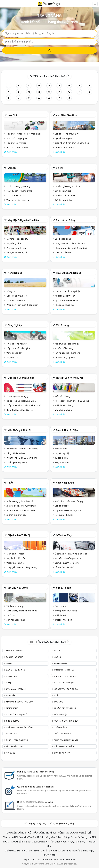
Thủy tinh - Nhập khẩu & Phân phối (24, 405)
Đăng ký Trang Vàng (37, 823)
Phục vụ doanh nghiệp (69, 273)
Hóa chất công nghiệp (17, 138)
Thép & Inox (12, 734)
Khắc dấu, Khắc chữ (64, 305)
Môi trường (62, 325)
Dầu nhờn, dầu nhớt (65, 567)
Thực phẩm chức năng (66, 611)
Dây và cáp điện (62, 453)
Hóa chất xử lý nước (16, 143)
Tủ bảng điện (61, 458)
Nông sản (11, 291)
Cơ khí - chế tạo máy (65, 195)
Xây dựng (11, 753)
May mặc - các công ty (17, 239)
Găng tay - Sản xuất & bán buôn (70, 243)
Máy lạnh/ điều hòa (16, 558)
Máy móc (59, 702)
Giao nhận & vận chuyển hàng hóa (72, 143)
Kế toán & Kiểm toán (65, 296)
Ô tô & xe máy (64, 535)
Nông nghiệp (15, 273)
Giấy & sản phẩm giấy (16, 689)
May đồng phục (14, 243)
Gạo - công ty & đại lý (17, 296)
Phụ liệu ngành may (16, 248)
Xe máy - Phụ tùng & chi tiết (68, 558)
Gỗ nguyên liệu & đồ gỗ (66, 689)
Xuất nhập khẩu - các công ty (69, 501)
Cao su (58, 657)
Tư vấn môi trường (64, 348)
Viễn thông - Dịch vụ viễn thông (22, 458)
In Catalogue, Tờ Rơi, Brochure (21, 506)
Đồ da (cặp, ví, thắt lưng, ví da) (21, 401)
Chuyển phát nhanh (65, 147)
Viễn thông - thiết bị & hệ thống (22, 449)
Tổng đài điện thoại (16, 453)
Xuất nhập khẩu (65, 483)
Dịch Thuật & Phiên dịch (67, 300)
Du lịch (12, 168)
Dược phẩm (61, 606)
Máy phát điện (62, 462)
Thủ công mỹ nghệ (63, 734)
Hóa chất (13, 115)
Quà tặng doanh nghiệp (21, 378)
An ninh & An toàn (15, 651)
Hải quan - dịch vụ (64, 515)
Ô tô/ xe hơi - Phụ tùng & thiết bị (71, 554)
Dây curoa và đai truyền (18, 348)
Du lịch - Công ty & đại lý (18, 186)
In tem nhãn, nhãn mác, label (21, 510)
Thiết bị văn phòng (64, 405)
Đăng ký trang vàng (36, 772)
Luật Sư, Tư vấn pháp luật (67, 291)
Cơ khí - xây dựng (63, 200)
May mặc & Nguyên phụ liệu (23, 220)
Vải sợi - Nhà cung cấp (17, 252)
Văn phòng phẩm (63, 410)
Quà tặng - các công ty (17, 396)
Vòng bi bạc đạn (14, 353)
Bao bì (57, 651)
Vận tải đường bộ (63, 138)
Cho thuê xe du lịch (16, 195)
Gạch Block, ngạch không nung (22, 611)
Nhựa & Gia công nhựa (65, 708)
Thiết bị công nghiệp (17, 344)
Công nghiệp (15, 325)
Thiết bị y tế (61, 615)
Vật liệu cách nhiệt (15, 563)
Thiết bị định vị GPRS (17, 462)
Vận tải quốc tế (62, 506)
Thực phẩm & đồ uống (17, 740)
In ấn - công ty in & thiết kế (20, 501)
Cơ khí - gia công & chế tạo (68, 186)
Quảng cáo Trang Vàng (64, 823)
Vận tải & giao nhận (67, 115)
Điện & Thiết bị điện (67, 430)
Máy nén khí (12, 357)
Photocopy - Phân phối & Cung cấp (72, 401)
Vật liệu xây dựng (18, 588)
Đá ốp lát (11, 615)
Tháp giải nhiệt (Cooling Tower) (22, 567)
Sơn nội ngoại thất (16, 620)
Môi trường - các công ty (67, 344)
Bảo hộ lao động (65, 220)
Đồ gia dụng (12, 676)
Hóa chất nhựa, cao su (17, 147)
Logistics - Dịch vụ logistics (68, 510)
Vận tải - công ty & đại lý (67, 134)
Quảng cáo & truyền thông (20, 727)
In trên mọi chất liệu (16, 515)
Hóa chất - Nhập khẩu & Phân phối (24, 134)
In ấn (10, 483)
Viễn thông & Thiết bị (19, 430)
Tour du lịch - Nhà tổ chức (19, 191)
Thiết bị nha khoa (63, 620)
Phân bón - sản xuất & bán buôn (22, 305)
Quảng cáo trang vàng (36, 787)
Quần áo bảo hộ (63, 252)
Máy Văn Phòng (62, 396)
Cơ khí (60, 168)
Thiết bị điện (61, 449)
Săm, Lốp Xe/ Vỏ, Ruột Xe (67, 563)
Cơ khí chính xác (63, 191)
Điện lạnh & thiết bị (19, 535)
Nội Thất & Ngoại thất (17, 715)
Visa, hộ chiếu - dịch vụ (18, 200)
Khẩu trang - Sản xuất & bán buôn (71, 248)
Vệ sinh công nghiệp (65, 357)
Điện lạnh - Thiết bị (16, 554)
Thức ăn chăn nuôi (16, 300)
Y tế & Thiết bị (64, 588)
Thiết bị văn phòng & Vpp (70, 378)
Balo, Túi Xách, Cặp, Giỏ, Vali (20, 410)
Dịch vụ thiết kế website (35, 802)
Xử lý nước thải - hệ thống (67, 353)
